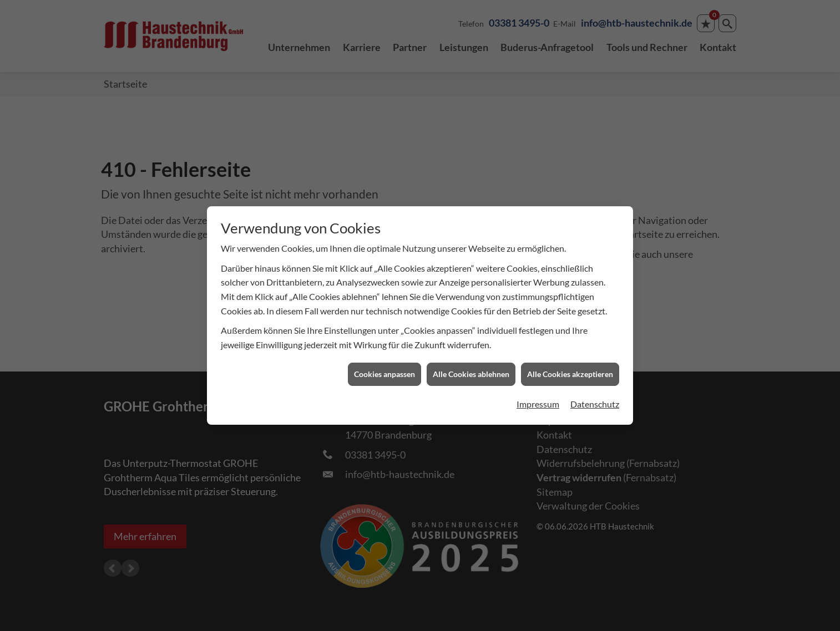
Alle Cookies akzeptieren (570, 370)
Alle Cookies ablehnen (471, 370)
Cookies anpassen (384, 370)
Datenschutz (595, 400)
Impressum (538, 400)
